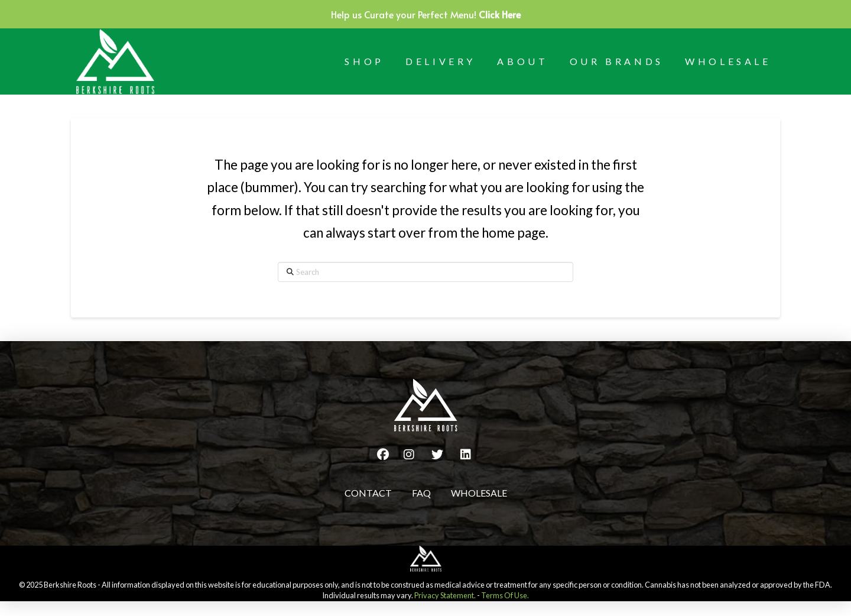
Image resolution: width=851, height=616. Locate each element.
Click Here (500, 14)
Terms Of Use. (505, 595)
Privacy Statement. (445, 595)
